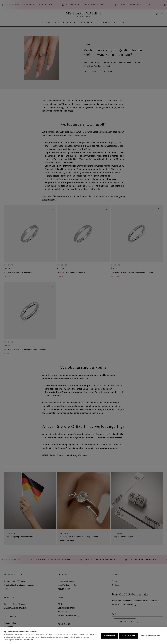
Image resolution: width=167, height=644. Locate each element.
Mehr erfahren (28, 640)
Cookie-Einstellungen (151, 636)
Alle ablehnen (128, 636)
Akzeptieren (109, 636)
